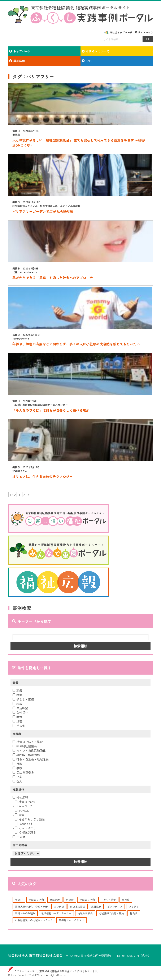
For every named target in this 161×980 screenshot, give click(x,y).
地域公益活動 (36, 900)
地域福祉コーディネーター (56, 913)
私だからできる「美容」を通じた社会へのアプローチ (53, 278)
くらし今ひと (25, 828)
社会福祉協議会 (25, 746)
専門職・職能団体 (26, 755)
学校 (17, 768)
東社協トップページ (121, 32)
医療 (17, 717)
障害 (17, 695)
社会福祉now (25, 802)
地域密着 (55, 900)
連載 (19, 815)
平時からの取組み (25, 913)
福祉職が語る (25, 832)
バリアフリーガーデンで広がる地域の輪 (43, 211)
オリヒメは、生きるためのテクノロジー (43, 476)
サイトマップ (145, 32)
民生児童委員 (23, 772)
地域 (17, 704)
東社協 (126, 900)
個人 (17, 781)
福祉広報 (20, 797)
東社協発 (96, 907)
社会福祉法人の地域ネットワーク (34, 920)
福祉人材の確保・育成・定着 (31, 907)
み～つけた (24, 806)
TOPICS (22, 810)
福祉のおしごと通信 (30, 819)
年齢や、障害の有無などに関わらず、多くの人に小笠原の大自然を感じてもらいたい (76, 344)
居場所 (70, 900)
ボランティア (115, 907)
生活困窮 (20, 708)
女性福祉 (20, 712)
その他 (19, 726)
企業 (17, 777)
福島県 (134, 913)
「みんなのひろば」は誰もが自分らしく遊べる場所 (51, 410)
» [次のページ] (29, 495)
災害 (17, 721)
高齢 (17, 690)
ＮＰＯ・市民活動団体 (29, 750)
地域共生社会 (85, 913)
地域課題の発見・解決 (111, 913)
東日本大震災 (78, 907)
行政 (17, 764)
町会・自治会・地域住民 (31, 759)
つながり (134, 907)
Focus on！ (24, 824)
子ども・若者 (108, 900)
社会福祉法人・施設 (28, 742)
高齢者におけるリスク (71, 920)
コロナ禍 (59, 907)
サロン (19, 900)
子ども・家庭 (23, 699)
